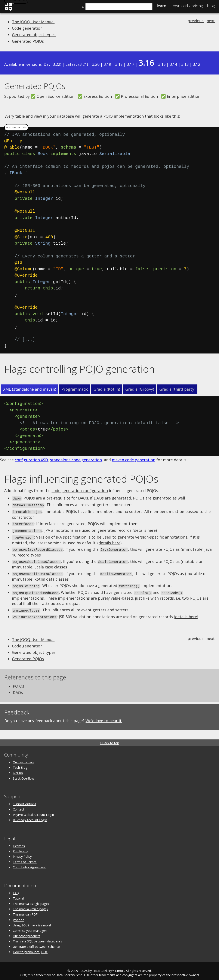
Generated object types (34, 35)
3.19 (107, 64)
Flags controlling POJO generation (79, 369)
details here (145, 529)
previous (196, 21)
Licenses (19, 842)
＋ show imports (16, 127)
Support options (24, 800)
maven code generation (134, 460)
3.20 (96, 64)
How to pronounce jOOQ (31, 948)
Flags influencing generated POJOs (81, 479)
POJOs (18, 682)
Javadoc (18, 916)
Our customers (23, 758)
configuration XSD (31, 460)
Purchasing (21, 847)
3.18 (119, 64)
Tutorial (18, 894)
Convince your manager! (30, 927)
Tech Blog (20, 763)
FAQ (16, 889)
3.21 (83, 64)
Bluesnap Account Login (30, 816)
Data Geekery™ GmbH (108, 967)
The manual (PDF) (26, 910)
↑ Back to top (109, 739)
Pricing (187, 6)
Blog (211, 6)
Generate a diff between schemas (37, 943)
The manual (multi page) (30, 905)
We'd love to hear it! (104, 717)
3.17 (130, 64)
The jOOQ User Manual (33, 22)
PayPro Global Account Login (33, 811)
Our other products (27, 932)
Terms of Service (25, 858)
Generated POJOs (28, 41)
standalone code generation (76, 460)
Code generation (27, 28)
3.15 (162, 64)
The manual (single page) (31, 900)
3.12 (197, 64)
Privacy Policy (22, 852)
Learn (161, 6)
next (211, 21)
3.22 (56, 64)
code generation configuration (80, 491)
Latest (71, 64)
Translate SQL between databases (37, 937)
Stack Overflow (23, 774)
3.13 (185, 64)
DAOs (18, 688)
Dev (47, 64)
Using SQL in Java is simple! (32, 921)
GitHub (18, 769)
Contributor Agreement (29, 863)
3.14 (173, 64)
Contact (18, 805)
